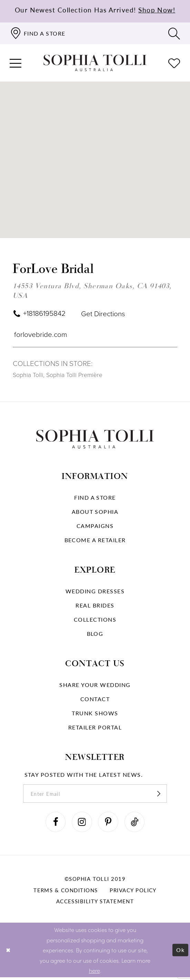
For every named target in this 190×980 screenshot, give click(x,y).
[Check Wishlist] (174, 63)
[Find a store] (38, 33)
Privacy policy (133, 893)
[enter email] (95, 795)
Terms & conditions (66, 893)
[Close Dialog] (9, 953)
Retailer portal (95, 728)
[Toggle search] (174, 33)
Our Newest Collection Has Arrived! (95, 10)
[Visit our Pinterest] (109, 824)
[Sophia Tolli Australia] (95, 63)
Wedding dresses (95, 592)
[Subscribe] (162, 795)
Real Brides (95, 606)
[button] (16, 63)
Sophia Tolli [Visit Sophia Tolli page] (28, 376)
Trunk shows (95, 714)
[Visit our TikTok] (136, 824)
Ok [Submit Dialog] (180, 953)
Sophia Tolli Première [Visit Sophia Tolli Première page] (74, 376)
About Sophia (95, 512)
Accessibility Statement (95, 904)
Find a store (95, 498)
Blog (95, 634)
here (94, 973)
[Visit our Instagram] (81, 824)
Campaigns (95, 526)
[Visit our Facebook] (54, 824)
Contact (95, 700)
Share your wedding (95, 685)
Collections (95, 620)
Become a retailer (95, 541)
